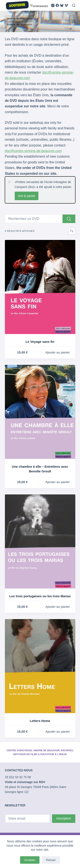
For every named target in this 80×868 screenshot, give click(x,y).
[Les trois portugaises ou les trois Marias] (40, 541)
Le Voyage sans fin (40, 342)
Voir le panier (27, 196)
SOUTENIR (17, 5)
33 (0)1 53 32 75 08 (18, 777)
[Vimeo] (66, 5)
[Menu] (73, 21)
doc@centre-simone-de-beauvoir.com (33, 151)
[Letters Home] (40, 666)
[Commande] (72, 231)
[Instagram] (53, 5)
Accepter (30, 860)
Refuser (51, 860)
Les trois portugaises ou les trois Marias (40, 596)
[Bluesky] (62, 5)
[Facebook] (57, 5)
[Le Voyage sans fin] (40, 287)
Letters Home (40, 721)
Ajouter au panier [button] (58, 352)
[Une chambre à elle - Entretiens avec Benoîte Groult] (40, 412)
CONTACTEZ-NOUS (19, 770)
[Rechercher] (74, 5)
